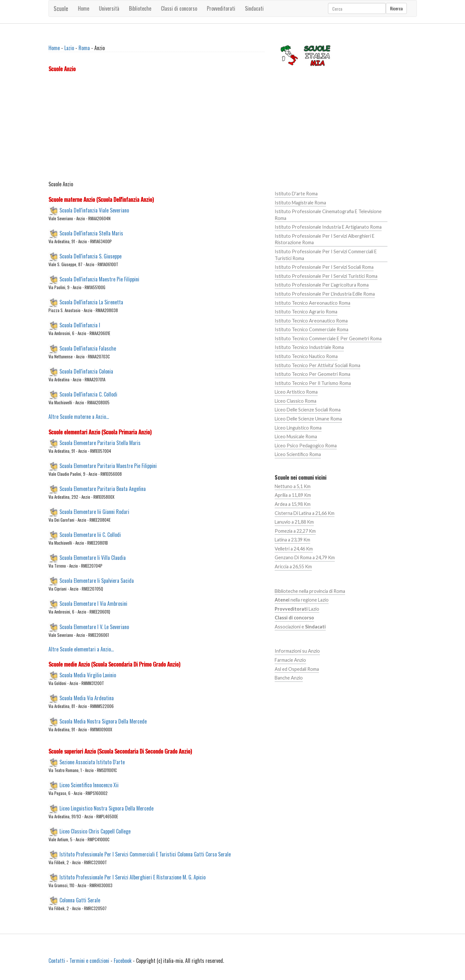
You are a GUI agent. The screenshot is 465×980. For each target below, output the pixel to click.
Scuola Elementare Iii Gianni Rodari (94, 512)
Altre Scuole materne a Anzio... (79, 417)
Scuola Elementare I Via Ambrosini (93, 604)
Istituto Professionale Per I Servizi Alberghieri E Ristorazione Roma (325, 239)
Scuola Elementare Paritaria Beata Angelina (103, 488)
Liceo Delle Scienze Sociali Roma (308, 410)
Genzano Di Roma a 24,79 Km (305, 557)
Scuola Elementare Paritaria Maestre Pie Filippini (108, 465)
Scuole (61, 8)
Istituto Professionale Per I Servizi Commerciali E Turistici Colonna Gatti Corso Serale (145, 854)
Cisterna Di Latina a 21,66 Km (305, 513)
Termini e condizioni (89, 961)
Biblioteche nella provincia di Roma (310, 591)
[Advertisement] (157, 128)
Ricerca (396, 8)
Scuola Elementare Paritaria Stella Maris (100, 442)
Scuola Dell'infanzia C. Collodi (88, 394)
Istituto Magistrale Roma (300, 203)
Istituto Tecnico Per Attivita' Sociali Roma (317, 365)
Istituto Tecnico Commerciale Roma (312, 329)
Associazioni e (300, 627)
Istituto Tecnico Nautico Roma (306, 356)
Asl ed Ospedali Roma (297, 669)
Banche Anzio (289, 678)
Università (109, 8)
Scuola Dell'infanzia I (80, 325)
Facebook (123, 961)
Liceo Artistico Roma (296, 392)
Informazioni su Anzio (297, 651)
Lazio (69, 48)
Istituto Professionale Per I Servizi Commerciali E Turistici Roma (326, 255)
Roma (84, 48)
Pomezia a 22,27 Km (295, 531)
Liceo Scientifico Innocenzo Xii (89, 785)
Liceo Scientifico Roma (298, 454)
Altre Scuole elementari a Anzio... (81, 649)
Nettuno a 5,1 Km (293, 486)
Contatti (57, 961)
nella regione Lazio (302, 600)
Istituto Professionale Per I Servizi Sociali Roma (324, 267)
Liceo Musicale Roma (296, 436)
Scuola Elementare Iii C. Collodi (90, 535)
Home (84, 8)
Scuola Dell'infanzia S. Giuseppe (90, 256)
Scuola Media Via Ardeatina (87, 698)
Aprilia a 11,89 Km (293, 495)
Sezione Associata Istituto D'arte (92, 762)
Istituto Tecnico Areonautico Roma (311, 321)
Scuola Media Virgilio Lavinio (88, 675)
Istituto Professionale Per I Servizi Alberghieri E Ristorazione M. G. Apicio (132, 877)
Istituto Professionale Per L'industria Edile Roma (325, 294)
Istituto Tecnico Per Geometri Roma (312, 374)
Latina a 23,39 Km (292, 540)
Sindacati (254, 8)
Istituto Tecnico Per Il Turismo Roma (313, 383)
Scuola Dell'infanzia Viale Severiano (94, 210)
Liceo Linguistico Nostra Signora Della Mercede (106, 808)
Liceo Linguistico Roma (298, 428)
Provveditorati (221, 8)
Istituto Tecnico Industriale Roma (309, 347)
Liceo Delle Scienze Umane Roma (308, 419)
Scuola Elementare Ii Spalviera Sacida (97, 581)
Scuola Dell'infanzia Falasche (88, 348)
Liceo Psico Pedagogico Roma (306, 446)
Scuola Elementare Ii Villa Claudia (93, 558)
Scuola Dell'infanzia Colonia (86, 371)
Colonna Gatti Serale (80, 900)
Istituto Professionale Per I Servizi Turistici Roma (326, 276)
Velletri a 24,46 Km (294, 549)
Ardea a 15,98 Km (293, 504)
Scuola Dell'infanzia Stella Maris (91, 233)
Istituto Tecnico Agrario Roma (306, 312)
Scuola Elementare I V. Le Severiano (94, 626)
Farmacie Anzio (290, 660)
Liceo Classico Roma (296, 401)
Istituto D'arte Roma (296, 194)
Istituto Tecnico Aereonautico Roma (312, 303)
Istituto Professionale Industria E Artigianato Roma (328, 227)
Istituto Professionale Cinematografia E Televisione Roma (328, 215)
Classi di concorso (179, 8)
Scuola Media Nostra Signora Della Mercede (103, 721)
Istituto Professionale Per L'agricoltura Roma (322, 285)
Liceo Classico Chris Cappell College (95, 831)
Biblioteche (140, 8)
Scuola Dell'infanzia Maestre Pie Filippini (99, 279)
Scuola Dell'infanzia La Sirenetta (91, 302)
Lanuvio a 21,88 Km (294, 522)
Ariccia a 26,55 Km (293, 566)
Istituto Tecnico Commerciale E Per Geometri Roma (328, 338)
